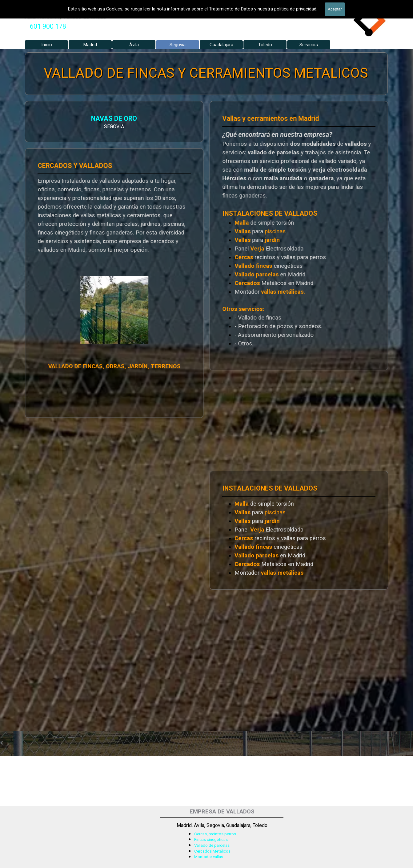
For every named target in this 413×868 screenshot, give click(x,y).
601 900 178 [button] (48, 26)
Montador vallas (209, 857)
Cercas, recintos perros (215, 834)
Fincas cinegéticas (211, 839)
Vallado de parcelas (212, 845)
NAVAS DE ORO (54, 119)
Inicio (47, 45)
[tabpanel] (48, 26)
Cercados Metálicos (212, 851)
